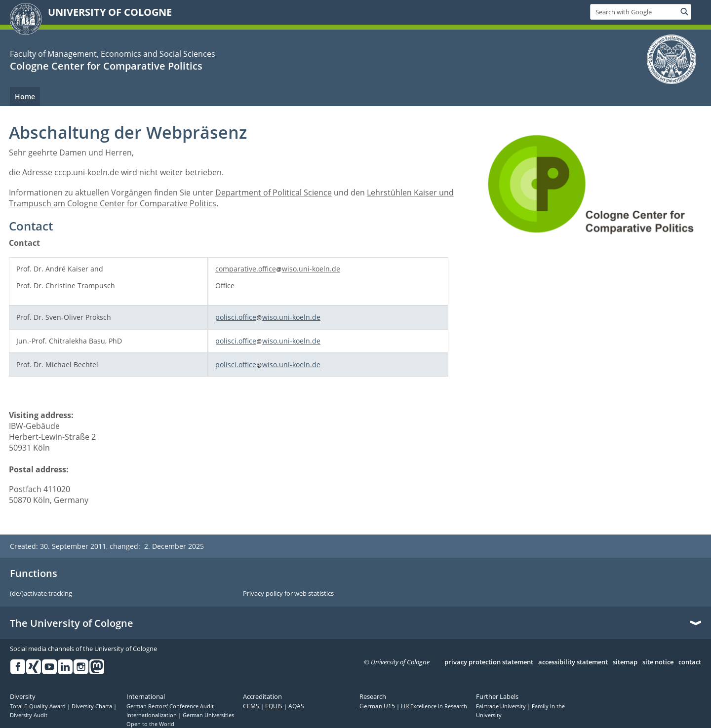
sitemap (625, 662)
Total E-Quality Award (39, 706)
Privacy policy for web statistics (288, 594)
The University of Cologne (72, 623)
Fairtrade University (502, 706)
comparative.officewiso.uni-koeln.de (278, 269)
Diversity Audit (29, 715)
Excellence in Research (434, 706)
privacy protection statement (489, 662)
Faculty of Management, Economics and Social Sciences (113, 54)
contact (690, 662)
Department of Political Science (274, 192)
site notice (658, 662)
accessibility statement (573, 662)
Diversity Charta (93, 706)
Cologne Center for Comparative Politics (106, 66)
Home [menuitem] (25, 96)
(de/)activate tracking (41, 594)
